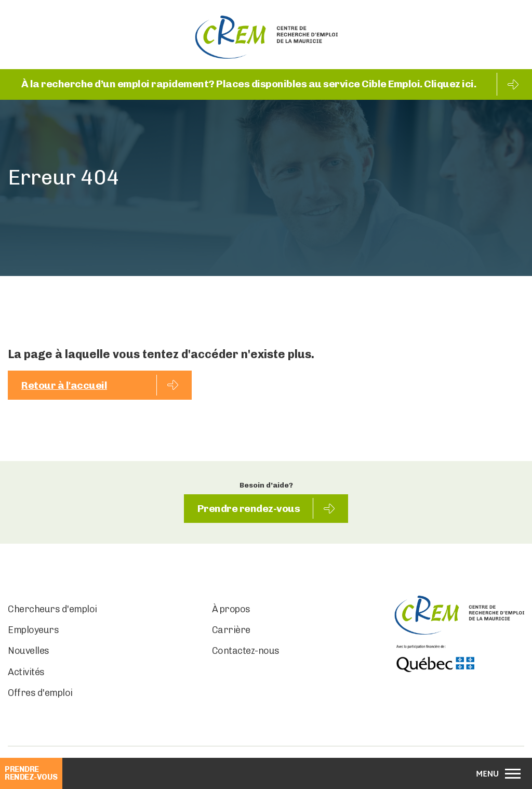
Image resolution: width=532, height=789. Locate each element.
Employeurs (33, 631)
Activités (26, 673)
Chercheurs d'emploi (52, 610)
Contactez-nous (246, 652)
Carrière (231, 631)
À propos (231, 610)
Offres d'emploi (40, 694)
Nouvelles (29, 652)
